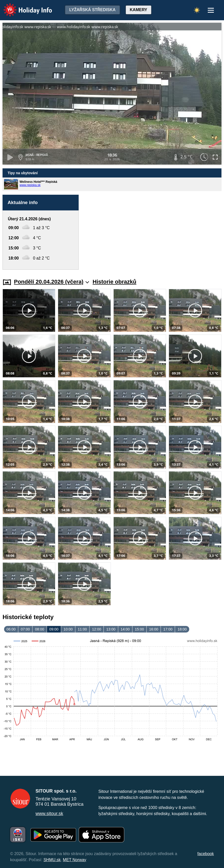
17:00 (168, 629)
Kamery (139, 10)
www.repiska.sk (30, 185)
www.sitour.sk (49, 814)
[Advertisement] (153, 232)
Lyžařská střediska (92, 10)
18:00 (182, 629)
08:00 (40, 629)
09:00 (54, 629)
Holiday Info (23, 6)
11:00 (82, 629)
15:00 (139, 629)
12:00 (97, 629)
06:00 (11, 629)
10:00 (68, 629)
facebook (206, 854)
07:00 (25, 629)
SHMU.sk (52, 860)
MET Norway (75, 860)
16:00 (154, 629)
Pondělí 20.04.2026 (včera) (51, 282)
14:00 (125, 629)
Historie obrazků (114, 282)
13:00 (111, 629)
